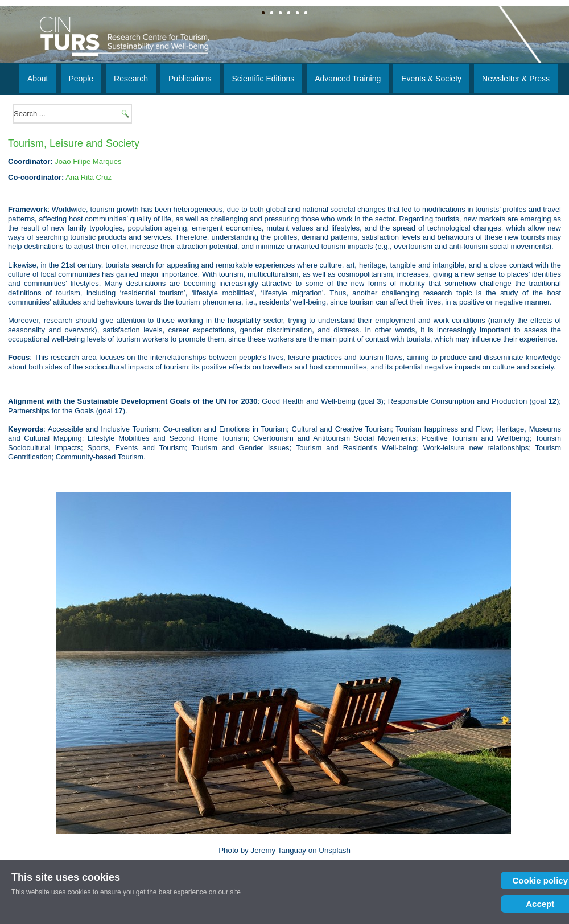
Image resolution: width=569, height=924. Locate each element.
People (81, 79)
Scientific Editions (263, 79)
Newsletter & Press (516, 79)
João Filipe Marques (88, 161)
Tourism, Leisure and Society (74, 143)
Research (131, 79)
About (38, 79)
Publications (190, 79)
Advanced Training (348, 79)
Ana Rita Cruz (88, 177)
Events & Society (431, 79)
